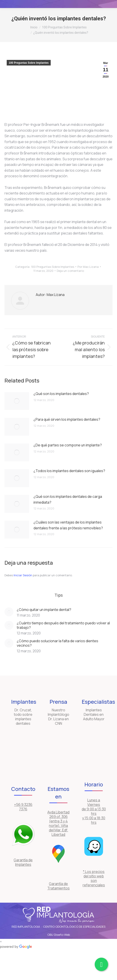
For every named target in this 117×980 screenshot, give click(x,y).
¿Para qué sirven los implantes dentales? (67, 419)
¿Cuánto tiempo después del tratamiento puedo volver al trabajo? (63, 625)
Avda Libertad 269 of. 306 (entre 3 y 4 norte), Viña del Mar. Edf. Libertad (58, 823)
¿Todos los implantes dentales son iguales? (69, 471)
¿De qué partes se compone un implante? (68, 445)
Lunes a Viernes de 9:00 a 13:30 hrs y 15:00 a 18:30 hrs (94, 811)
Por (88, 267)
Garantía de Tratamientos (58, 886)
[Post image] (17, 401)
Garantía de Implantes (23, 862)
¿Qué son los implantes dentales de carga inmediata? (68, 499)
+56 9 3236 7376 (23, 807)
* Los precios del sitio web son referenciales (94, 878)
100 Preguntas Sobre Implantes (29, 63)
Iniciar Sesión (23, 575)
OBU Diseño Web (59, 935)
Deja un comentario (70, 271)
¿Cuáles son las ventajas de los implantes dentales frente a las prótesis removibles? (68, 525)
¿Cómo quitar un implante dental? (44, 610)
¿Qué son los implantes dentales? (61, 394)
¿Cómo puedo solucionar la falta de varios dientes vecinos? (57, 643)
